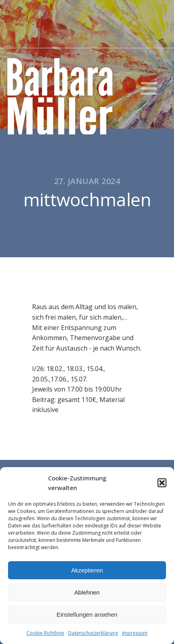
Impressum (135, 633)
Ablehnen (87, 592)
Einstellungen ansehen (87, 614)
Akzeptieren (87, 570)
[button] (162, 483)
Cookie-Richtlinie (45, 633)
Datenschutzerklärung (93, 633)
